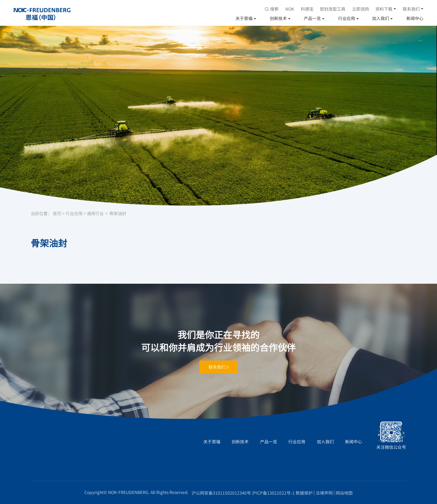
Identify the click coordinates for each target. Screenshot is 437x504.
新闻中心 (415, 18)
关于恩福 (244, 18)
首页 (57, 213)
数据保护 (304, 493)
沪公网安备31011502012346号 (221, 493)
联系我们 (411, 9)
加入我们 (381, 18)
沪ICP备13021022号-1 (273, 493)
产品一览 (312, 18)
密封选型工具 (333, 9)
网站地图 (344, 493)
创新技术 (278, 18)
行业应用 (347, 18)
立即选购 (361, 9)
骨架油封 (118, 213)
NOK (290, 9)
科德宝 (307, 9)
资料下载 (384, 9)
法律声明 (324, 493)
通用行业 (95, 213)
